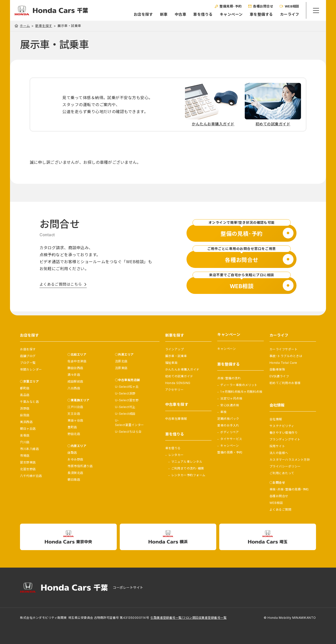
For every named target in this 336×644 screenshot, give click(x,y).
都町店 (25, 388)
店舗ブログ (28, 356)
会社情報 (276, 419)
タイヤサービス (231, 439)
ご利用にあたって (282, 473)
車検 (223, 412)
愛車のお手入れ (228, 425)
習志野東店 (28, 462)
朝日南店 (74, 480)
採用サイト (277, 446)
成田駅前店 (75, 381)
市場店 (25, 456)
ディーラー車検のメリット (239, 385)
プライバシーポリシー (285, 466)
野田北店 (74, 434)
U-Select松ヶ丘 (127, 387)
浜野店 (25, 408)
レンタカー (176, 455)
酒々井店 (74, 375)
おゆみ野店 (75, 459)
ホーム (25, 26)
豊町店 (72, 427)
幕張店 (25, 435)
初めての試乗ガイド (179, 376)
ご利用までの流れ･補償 (188, 468)
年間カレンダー (31, 369)
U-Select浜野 (125, 393)
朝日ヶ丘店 (28, 429)
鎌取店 (72, 453)
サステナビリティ (282, 426)
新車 (159, 14)
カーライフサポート (283, 349)
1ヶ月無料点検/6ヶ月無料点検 (241, 392)
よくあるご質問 (280, 510)
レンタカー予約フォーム (188, 475)
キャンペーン (226, 14)
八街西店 (74, 388)
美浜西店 (26, 422)
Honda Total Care (283, 363)
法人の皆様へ (279, 453)
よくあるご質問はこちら (61, 284)
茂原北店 (121, 361)
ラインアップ (175, 349)
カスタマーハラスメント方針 (290, 460)
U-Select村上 (125, 407)
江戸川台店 (75, 407)
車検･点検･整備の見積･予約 (289, 489)
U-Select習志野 (127, 400)
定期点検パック (228, 419)
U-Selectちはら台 (128, 432)
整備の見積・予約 (230, 452)
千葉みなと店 (29, 402)
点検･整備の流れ (229, 378)
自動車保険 (277, 369)
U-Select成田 (125, 414)
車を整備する (256, 14)
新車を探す (44, 26)
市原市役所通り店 (80, 466)
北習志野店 (28, 469)
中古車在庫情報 (176, 419)
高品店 (25, 395)
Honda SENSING (178, 383)
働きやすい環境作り (283, 433)
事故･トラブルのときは (286, 356)
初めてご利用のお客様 (285, 383)
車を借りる (198, 14)
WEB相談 (276, 503)
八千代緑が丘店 (31, 476)
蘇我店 (25, 415)
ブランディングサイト (285, 439)
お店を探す (138, 14)
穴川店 (25, 442)
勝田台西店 (75, 368)
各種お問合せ (279, 496)
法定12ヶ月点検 (231, 398)
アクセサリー (174, 390)
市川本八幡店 (29, 449)
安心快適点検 (230, 405)
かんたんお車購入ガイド (182, 369)
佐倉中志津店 (77, 361)
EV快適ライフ (279, 376)
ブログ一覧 (28, 363)
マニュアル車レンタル (187, 462)
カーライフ (285, 14)
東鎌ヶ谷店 (75, 420)
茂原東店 (121, 368)
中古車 (175, 14)
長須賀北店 (75, 473)
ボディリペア (229, 432)
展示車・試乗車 (176, 356)
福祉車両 (171, 363)
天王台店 (74, 414)
